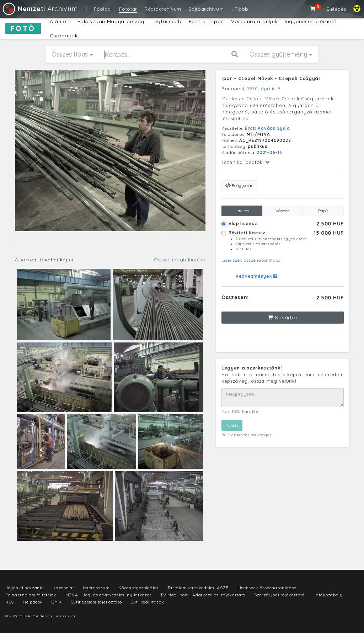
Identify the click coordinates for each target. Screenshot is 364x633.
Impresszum (96, 588)
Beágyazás (239, 185)
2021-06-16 (269, 152)
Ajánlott (60, 21)
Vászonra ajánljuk (254, 21)
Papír (323, 211)
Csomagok (64, 36)
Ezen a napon (206, 21)
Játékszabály (328, 595)
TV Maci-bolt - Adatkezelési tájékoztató (203, 595)
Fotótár (128, 9)
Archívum (40, 9)
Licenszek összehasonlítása (251, 260)
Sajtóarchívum (206, 9)
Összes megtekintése (180, 260)
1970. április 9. (264, 89)
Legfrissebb (167, 21)
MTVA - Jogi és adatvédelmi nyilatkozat (109, 595)
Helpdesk (33, 602)
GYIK (57, 602)
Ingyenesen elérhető (311, 21)
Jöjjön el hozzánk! (25, 588)
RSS (10, 602)
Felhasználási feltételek (31, 595)
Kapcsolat (63, 588)
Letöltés (242, 211)
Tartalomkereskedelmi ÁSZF (198, 588)
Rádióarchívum (163, 9)
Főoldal (103, 9)
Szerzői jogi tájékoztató (279, 595)
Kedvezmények (256, 276)
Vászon (283, 211)
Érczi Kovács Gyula (267, 128)
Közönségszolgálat (138, 588)
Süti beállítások (147, 602)
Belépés (336, 9)
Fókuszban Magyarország (111, 21)
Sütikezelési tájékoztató (96, 602)
